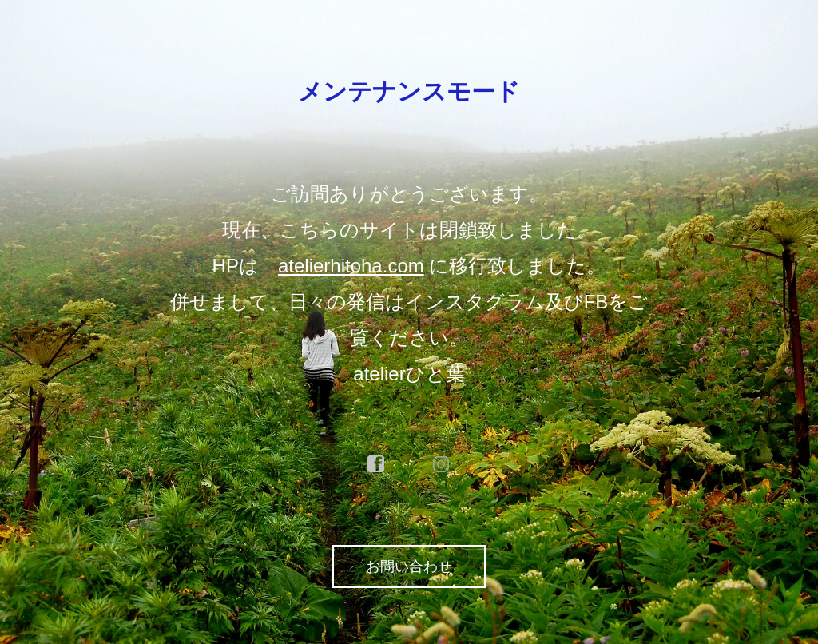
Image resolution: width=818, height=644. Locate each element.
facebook (376, 464)
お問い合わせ (409, 566)
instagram (442, 464)
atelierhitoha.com (351, 266)
